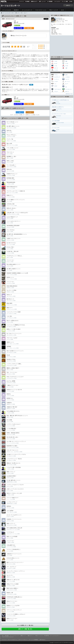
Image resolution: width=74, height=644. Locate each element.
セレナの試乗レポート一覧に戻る (25, 625)
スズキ (65, 66)
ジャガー (54, 81)
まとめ (62, 10)
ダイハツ (54, 68)
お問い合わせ (42, 640)
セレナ (25, 13)
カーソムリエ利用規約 (33, 640)
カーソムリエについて (15, 636)
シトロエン (66, 77)
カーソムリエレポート (55, 636)
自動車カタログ (34, 1)
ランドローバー (67, 89)
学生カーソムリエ (39, 636)
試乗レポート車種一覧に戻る (25, 629)
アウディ (54, 75)
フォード (65, 79)
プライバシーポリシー (23, 640)
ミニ (53, 84)
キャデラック (55, 77)
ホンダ (54, 63)
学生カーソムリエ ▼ (54, 10)
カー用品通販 (50, 1)
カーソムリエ (57, 1)
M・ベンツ (66, 81)
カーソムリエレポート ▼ (27, 10)
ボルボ (54, 86)
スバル (54, 66)
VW (64, 86)
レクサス (54, 70)
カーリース (22, 1)
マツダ (65, 63)
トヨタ (54, 61)
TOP (3, 636)
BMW (65, 75)
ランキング (4, 640)
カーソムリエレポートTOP (8, 13)
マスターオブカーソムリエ (41, 10)
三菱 (64, 68)
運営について (23, 636)
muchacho (58, 18)
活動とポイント (31, 636)
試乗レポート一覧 (19, 13)
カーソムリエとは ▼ (7, 10)
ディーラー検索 (65, 1)
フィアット (55, 79)
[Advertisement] (62, 46)
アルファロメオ (56, 89)
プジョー (54, 91)
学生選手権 (46, 636)
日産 (64, 61)
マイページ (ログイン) (12, 640)
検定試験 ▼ (16, 10)
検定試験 (7, 636)
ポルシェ (65, 91)
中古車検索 (27, 1)
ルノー (65, 84)
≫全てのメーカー (69, 94)
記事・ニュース (42, 1)
